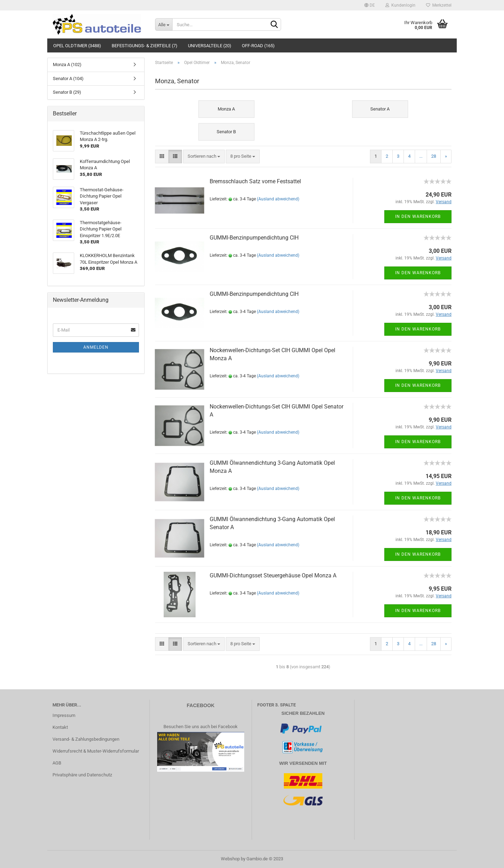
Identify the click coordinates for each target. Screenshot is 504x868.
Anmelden (96, 347)
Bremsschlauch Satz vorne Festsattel (255, 181)
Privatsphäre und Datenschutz (82, 775)
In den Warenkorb (418, 216)
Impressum (64, 715)
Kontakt (60, 727)
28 (434, 156)
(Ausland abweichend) (278, 199)
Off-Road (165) (258, 46)
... (421, 156)
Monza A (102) (67, 65)
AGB (57, 763)
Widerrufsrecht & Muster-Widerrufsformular (96, 751)
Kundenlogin (400, 5)
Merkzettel (439, 5)
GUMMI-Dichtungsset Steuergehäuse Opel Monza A (273, 575)
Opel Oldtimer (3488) (77, 46)
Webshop (230, 859)
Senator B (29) (67, 92)
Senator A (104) (68, 79)
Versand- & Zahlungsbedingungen (86, 739)
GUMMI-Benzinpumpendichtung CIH (254, 238)
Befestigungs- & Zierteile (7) (145, 46)
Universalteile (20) (210, 46)
